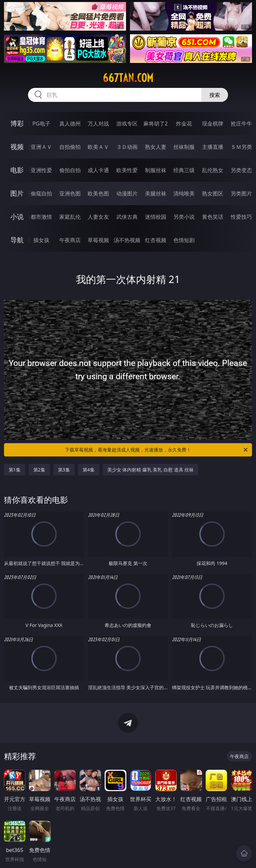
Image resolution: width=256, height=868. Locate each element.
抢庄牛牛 (241, 124)
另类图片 (241, 193)
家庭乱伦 (70, 217)
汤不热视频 (127, 240)
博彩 (17, 123)
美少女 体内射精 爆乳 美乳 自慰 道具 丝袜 (151, 470)
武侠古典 (127, 217)
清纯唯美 (184, 193)
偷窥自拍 (41, 193)
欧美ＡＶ (98, 147)
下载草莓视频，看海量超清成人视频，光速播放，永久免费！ (157, 450)
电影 (17, 170)
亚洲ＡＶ (41, 147)
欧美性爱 (127, 170)
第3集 (64, 470)
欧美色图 (98, 193)
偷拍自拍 (70, 170)
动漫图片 (127, 193)
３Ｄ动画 (127, 147)
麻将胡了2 (155, 124)
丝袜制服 (184, 147)
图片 (17, 193)
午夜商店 (70, 240)
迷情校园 (156, 217)
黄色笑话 (213, 217)
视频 (17, 147)
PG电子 (41, 124)
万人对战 (98, 124)
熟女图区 (213, 193)
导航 (17, 240)
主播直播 (213, 147)
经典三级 (184, 170)
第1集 (15, 470)
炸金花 (184, 124)
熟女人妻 (156, 147)
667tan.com (128, 78)
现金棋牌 (213, 124)
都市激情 (41, 217)
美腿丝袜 (156, 193)
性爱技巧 (241, 217)
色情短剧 (184, 240)
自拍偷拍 (70, 147)
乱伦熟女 (213, 170)
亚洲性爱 (41, 170)
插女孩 (41, 240)
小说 (17, 217)
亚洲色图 (70, 193)
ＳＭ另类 (241, 147)
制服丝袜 (156, 170)
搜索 (215, 95)
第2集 (39, 470)
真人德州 (70, 124)
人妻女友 (98, 217)
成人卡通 (98, 170)
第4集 (89, 470)
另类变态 (241, 170)
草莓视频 (98, 240)
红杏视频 (156, 240)
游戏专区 (127, 124)
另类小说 (184, 217)
